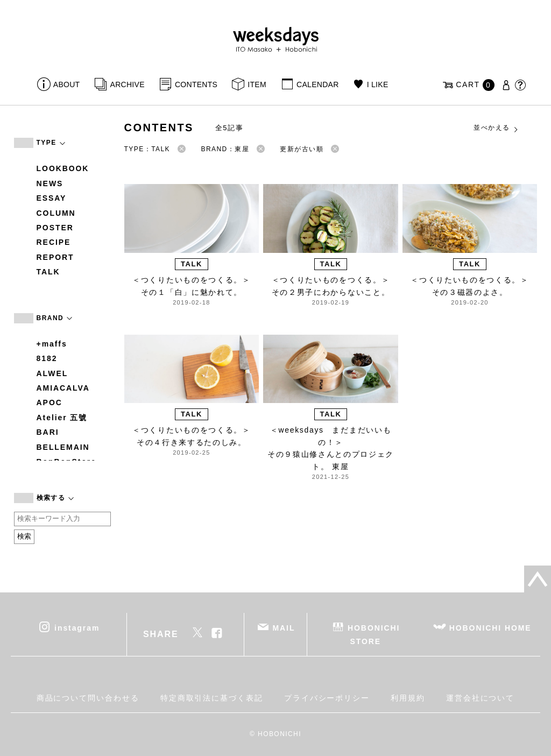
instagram (77, 627)
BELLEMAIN (63, 447)
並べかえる (496, 128)
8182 (47, 358)
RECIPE (54, 242)
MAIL (284, 627)
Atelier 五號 (62, 418)
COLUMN (56, 213)
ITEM (257, 84)
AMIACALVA (63, 388)
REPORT (55, 257)
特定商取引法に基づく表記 (212, 698)
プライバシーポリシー (327, 698)
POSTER (55, 228)
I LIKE (378, 84)
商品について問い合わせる (88, 698)
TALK (48, 272)
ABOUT (67, 84)
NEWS (50, 183)
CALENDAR (317, 84)
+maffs (52, 344)
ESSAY (52, 198)
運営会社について (480, 698)
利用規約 (408, 698)
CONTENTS (196, 84)
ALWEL (52, 373)
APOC (50, 402)
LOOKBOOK (63, 168)
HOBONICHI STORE (374, 634)
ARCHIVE (128, 84)
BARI (48, 432)
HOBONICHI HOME (490, 627)
